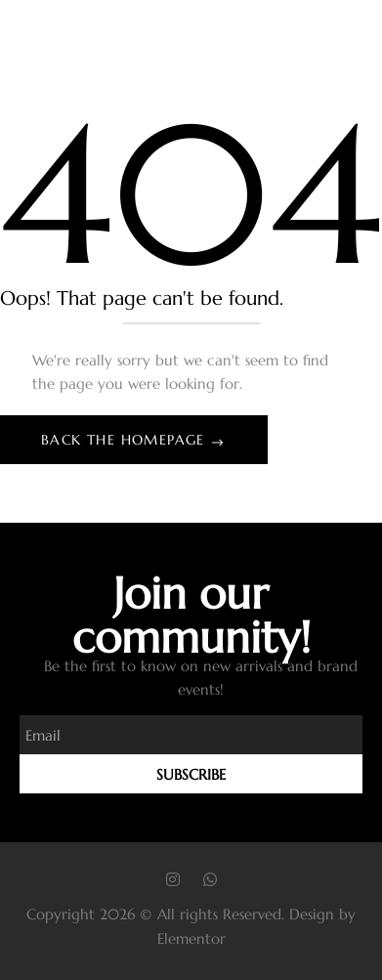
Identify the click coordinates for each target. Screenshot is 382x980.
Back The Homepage (126, 440)
